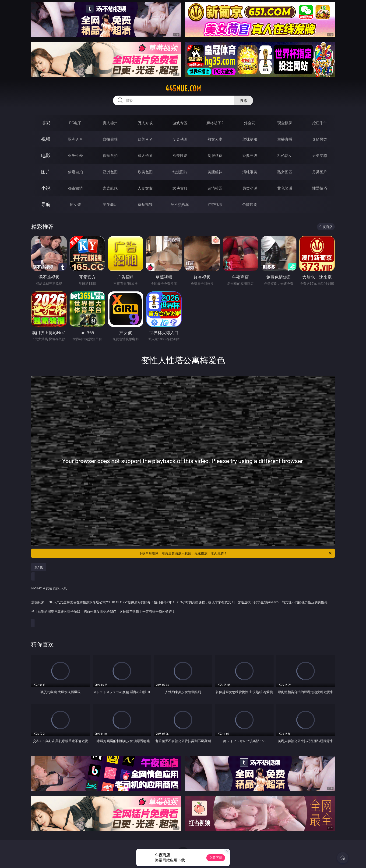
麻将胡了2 (215, 123)
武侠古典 (180, 188)
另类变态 (320, 156)
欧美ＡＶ (145, 139)
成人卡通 (145, 156)
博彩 (46, 123)
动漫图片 (180, 172)
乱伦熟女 (285, 156)
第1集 (39, 567)
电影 (46, 155)
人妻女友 (145, 188)
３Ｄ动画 (180, 139)
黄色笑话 (285, 188)
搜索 (244, 100)
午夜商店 (110, 204)
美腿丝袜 (215, 172)
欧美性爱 (180, 156)
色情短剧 (250, 204)
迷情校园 (215, 188)
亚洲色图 (110, 172)
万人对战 (145, 123)
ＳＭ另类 (320, 139)
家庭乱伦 (110, 188)
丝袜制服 (250, 139)
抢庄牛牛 (320, 123)
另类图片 (320, 172)
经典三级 (250, 156)
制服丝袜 (215, 156)
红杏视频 (215, 204)
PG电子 (75, 123)
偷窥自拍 (75, 172)
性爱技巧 (320, 188)
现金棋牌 (285, 123)
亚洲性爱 (75, 156)
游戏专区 (180, 123)
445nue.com (183, 89)
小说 (46, 188)
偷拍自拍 (110, 156)
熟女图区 (285, 172)
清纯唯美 (250, 172)
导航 (46, 204)
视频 (46, 139)
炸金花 (250, 123)
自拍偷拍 (110, 139)
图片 (46, 172)
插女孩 (75, 204)
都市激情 (75, 188)
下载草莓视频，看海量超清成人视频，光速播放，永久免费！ (236, 553)
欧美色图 (145, 172)
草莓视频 (145, 204)
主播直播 (285, 139)
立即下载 (216, 858)
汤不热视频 (180, 204)
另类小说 (250, 188)
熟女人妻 (215, 139)
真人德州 (110, 123)
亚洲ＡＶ (75, 139)
